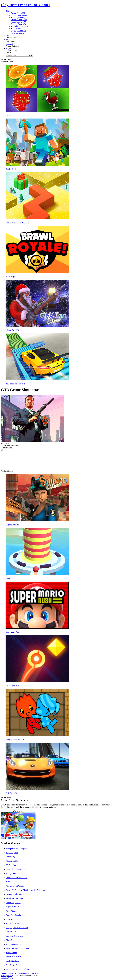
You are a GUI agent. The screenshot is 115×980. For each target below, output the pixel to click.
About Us (12, 973)
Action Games (19, 13)
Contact (4, 973)
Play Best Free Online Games (26, 5)
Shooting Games (20, 17)
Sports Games (18, 28)
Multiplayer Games (20, 26)
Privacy (10, 976)
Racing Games (19, 15)
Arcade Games (19, 20)
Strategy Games (18, 24)
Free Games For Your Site (28, 973)
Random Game (7, 978)
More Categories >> (19, 33)
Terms (3, 976)
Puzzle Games (19, 22)
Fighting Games (18, 31)
